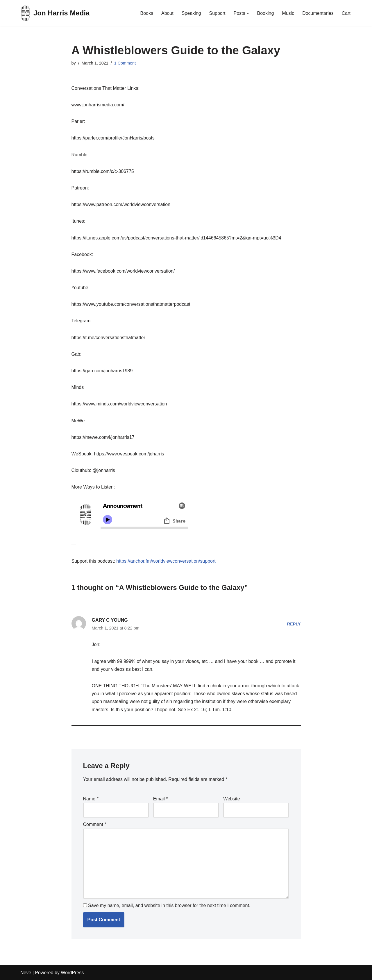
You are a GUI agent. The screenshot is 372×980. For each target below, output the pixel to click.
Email (161, 799)
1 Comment (125, 63)
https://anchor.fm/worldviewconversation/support (166, 561)
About (167, 13)
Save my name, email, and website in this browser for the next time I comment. (169, 905)
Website (232, 799)
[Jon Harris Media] (55, 13)
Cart (346, 13)
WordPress (72, 973)
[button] (248, 13)
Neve (26, 973)
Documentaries (318, 13)
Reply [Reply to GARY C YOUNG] (294, 624)
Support (217, 13)
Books (146, 13)
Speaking (191, 13)
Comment (95, 824)
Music (288, 13)
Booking (266, 13)
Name (91, 799)
